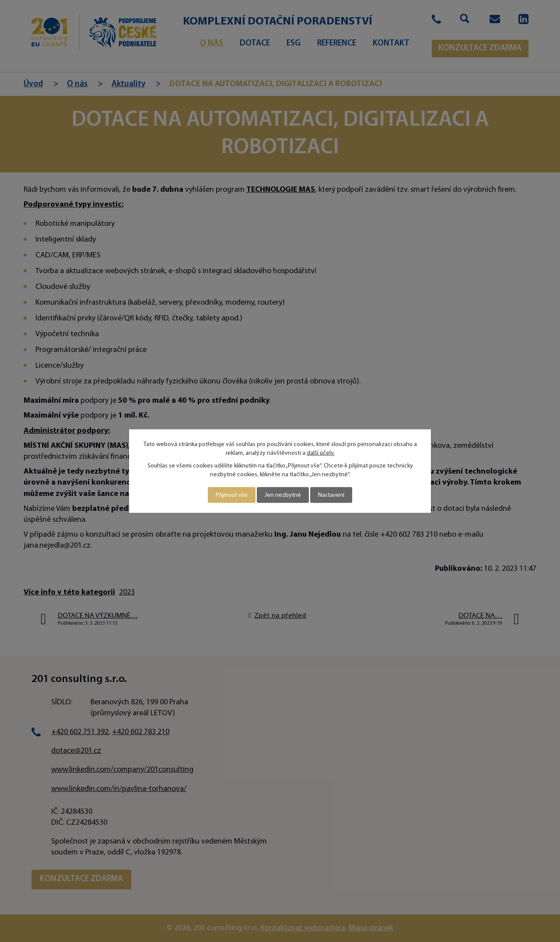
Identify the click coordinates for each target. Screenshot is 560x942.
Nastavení (331, 495)
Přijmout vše (232, 495)
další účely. (321, 453)
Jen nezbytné (283, 495)
